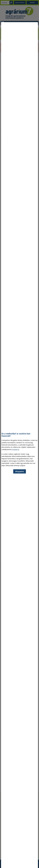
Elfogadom (20, 502)
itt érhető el (15, 480)
